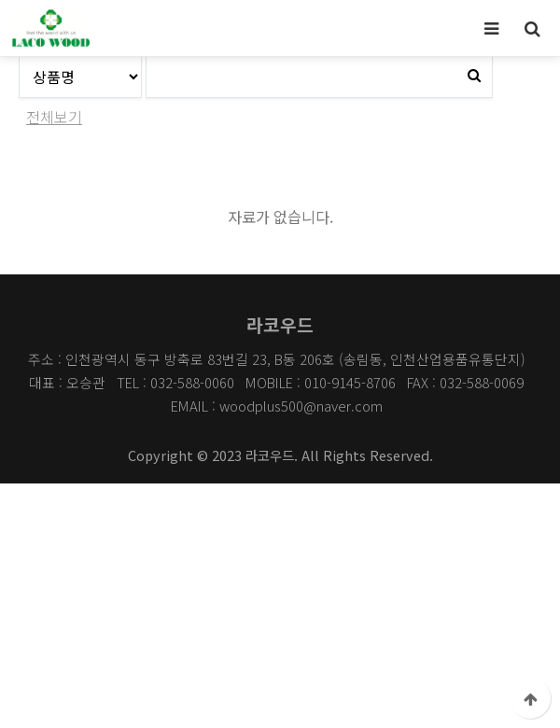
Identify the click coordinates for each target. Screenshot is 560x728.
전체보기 (54, 117)
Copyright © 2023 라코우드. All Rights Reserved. (280, 455)
